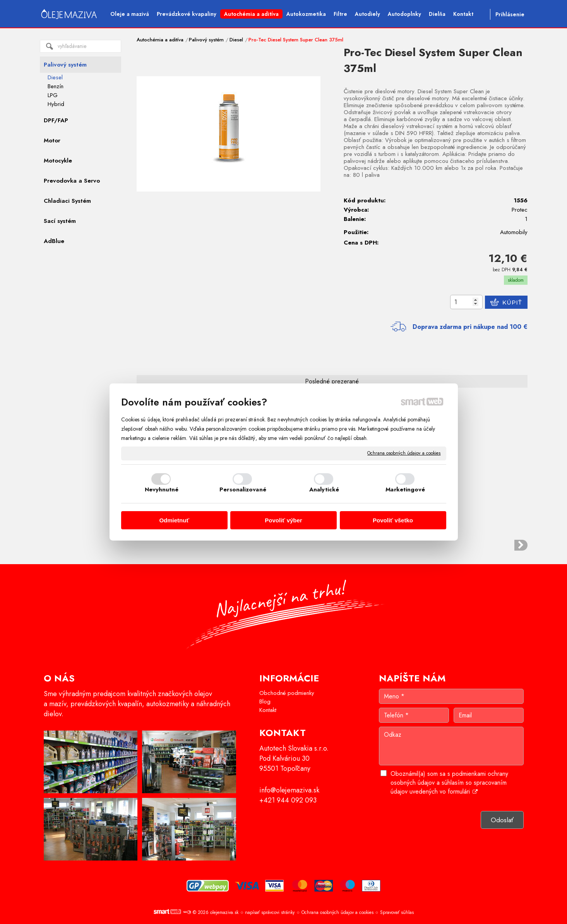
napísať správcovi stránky (270, 912)
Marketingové (405, 489)
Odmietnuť (174, 520)
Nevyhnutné (162, 489)
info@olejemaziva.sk (289, 790)
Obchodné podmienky (287, 693)
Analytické (324, 489)
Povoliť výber (283, 520)
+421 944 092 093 (288, 800)
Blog (265, 702)
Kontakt (268, 710)
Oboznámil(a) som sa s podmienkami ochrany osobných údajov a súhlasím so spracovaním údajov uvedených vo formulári (449, 783)
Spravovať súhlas (397, 912)
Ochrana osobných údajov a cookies (404, 453)
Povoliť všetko (393, 520)
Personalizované (243, 489)
